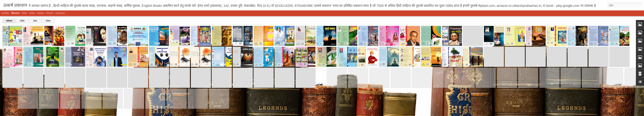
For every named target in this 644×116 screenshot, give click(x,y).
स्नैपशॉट (50, 13)
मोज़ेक (32, 13)
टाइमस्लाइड (60, 13)
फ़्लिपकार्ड (15, 13)
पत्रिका (24, 13)
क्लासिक (5, 13)
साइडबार (41, 13)
